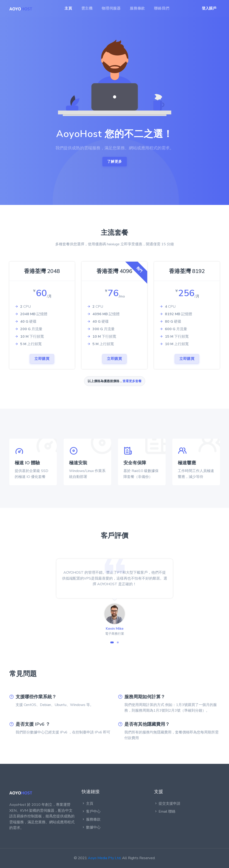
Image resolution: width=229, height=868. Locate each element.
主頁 (68, 8)
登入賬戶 (209, 8)
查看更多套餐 (132, 381)
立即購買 (42, 359)
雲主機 (87, 8)
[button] (112, 642)
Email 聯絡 (165, 811)
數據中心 (91, 827)
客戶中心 (91, 811)
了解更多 (115, 162)
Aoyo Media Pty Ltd (104, 858)
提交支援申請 (167, 804)
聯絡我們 (162, 8)
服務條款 (137, 8)
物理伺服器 (111, 8)
